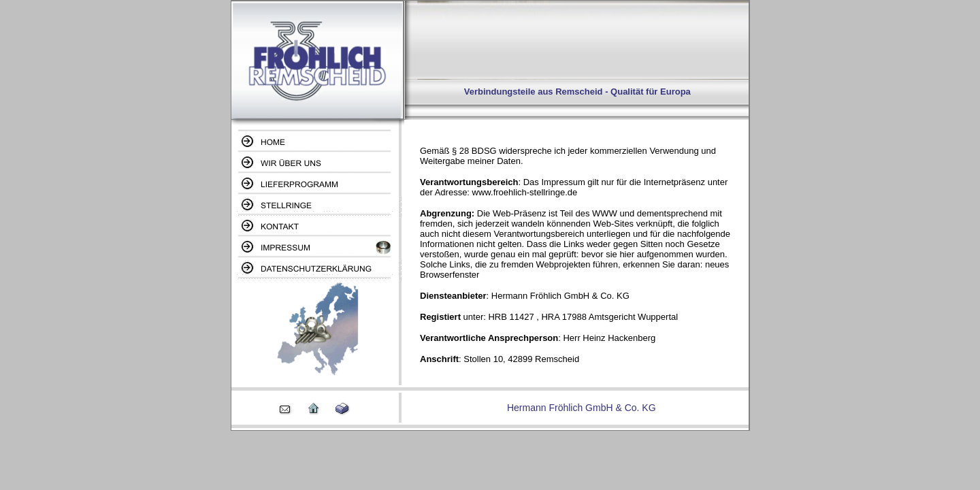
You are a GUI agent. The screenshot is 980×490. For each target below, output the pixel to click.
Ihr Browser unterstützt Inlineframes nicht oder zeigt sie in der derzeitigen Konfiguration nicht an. (576, 254)
